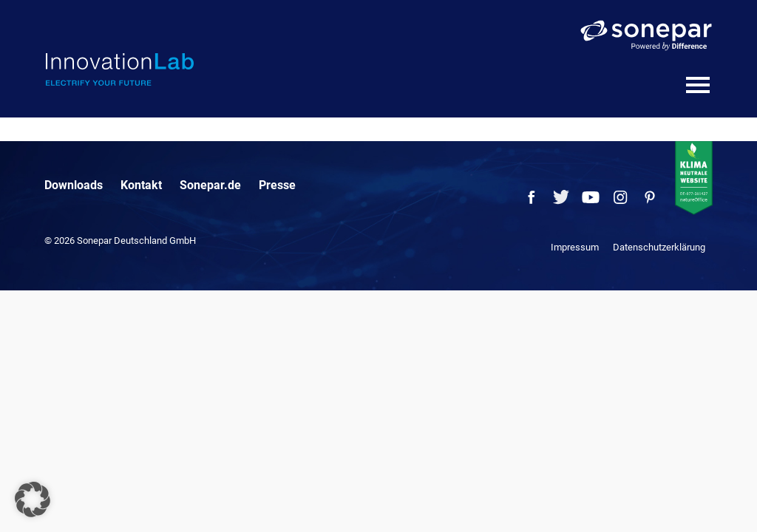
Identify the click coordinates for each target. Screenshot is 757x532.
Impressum (575, 247)
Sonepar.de (210, 185)
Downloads (74, 185)
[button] (33, 499)
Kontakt (141, 185)
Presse (277, 185)
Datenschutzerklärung (659, 247)
